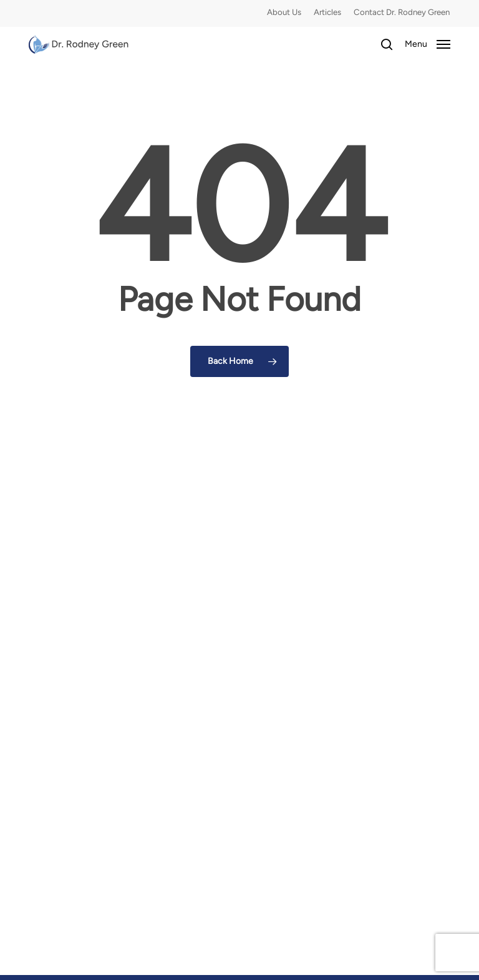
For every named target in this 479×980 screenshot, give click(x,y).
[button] (428, 44)
